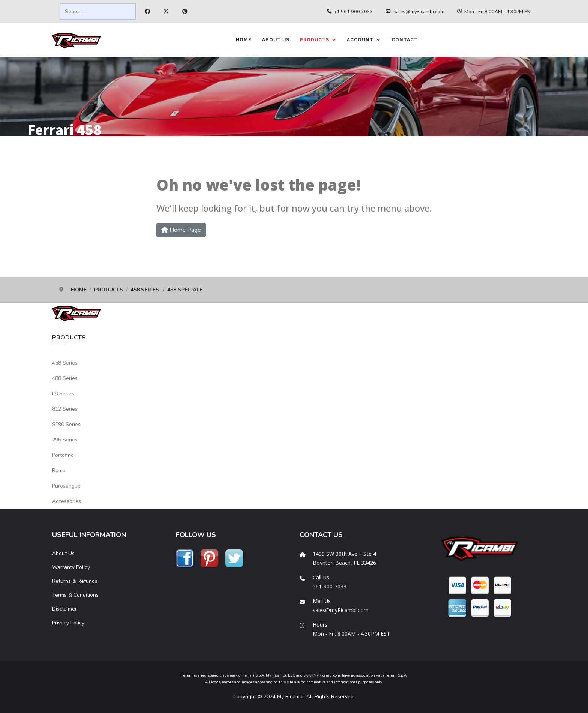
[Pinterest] (185, 12)
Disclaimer (64, 609)
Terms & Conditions (75, 595)
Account (360, 40)
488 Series (65, 378)
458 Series (65, 363)
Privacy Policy (68, 623)
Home (244, 40)
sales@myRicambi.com (419, 11)
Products (315, 40)
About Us (276, 40)
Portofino (63, 455)
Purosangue (66, 486)
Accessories (67, 501)
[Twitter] (166, 12)
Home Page (181, 230)
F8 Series (63, 394)
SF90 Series (66, 424)
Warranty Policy (71, 567)
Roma (59, 471)
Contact (405, 40)
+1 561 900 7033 (354, 11)
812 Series (65, 409)
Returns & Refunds (75, 581)
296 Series (65, 440)
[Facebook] (147, 12)
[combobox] (98, 11)
